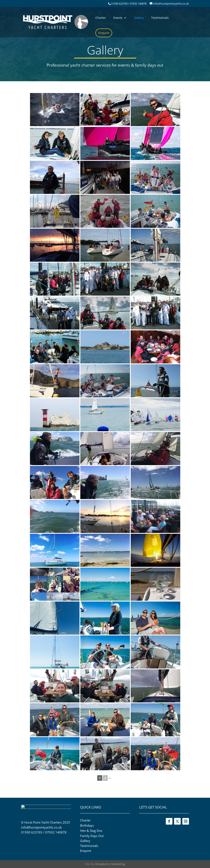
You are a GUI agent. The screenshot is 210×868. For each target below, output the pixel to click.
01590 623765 (32, 833)
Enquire (104, 33)
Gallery (139, 18)
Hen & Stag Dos (91, 831)
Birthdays (87, 825)
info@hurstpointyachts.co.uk (41, 829)
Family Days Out (92, 836)
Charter (101, 18)
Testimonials (160, 18)
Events (118, 18)
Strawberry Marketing (110, 864)
